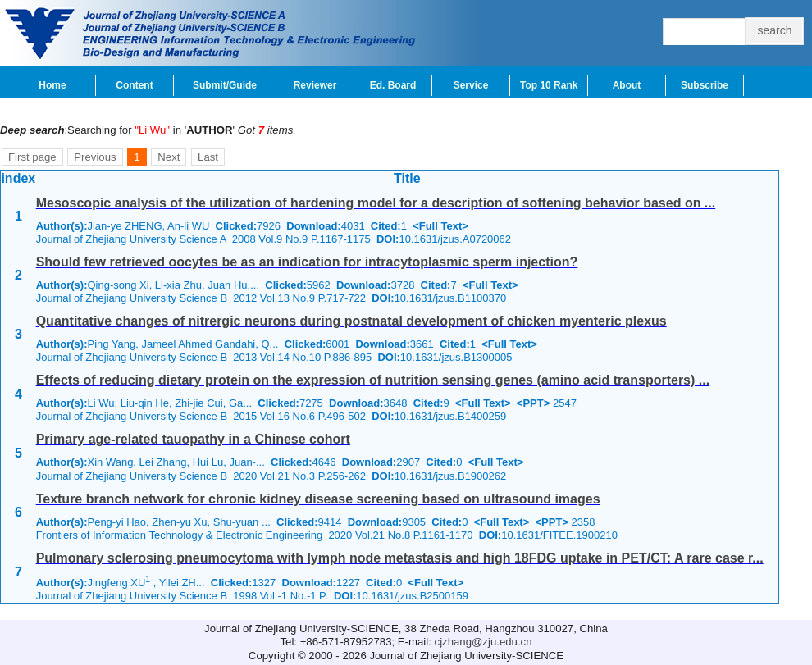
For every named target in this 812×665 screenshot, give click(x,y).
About (627, 85)
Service (471, 85)
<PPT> (533, 403)
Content (134, 85)
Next (169, 157)
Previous (95, 157)
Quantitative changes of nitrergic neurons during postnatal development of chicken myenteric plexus (351, 321)
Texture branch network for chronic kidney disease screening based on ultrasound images (318, 499)
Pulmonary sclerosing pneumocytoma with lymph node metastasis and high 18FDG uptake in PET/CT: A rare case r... (400, 558)
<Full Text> (440, 226)
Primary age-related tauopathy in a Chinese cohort (193, 439)
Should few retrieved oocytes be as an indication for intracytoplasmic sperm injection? (307, 262)
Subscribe (705, 85)
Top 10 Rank (549, 85)
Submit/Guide (225, 85)
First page (32, 157)
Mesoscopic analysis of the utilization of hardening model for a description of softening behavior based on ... (376, 203)
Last (208, 157)
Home (52, 85)
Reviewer (315, 85)
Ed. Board (393, 85)
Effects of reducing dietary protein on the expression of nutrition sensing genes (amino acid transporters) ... (373, 380)
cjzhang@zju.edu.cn (484, 642)
